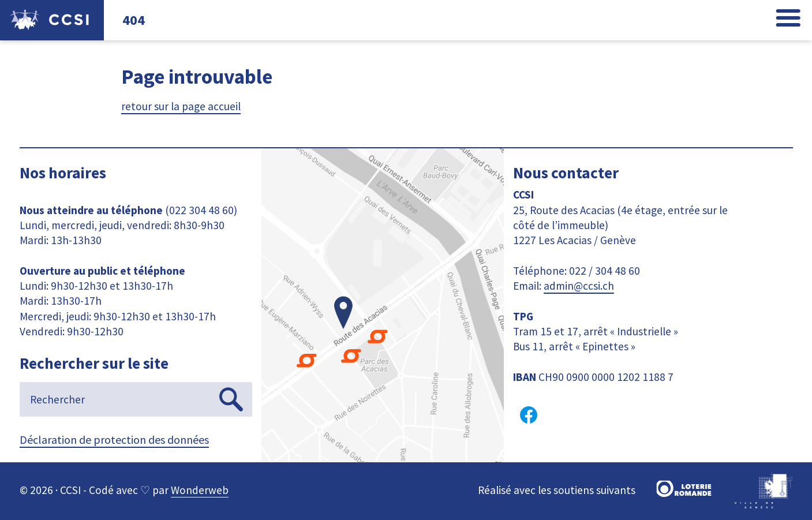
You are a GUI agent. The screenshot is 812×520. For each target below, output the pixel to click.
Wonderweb (200, 490)
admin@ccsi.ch (579, 286)
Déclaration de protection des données (114, 439)
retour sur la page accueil (181, 106)
